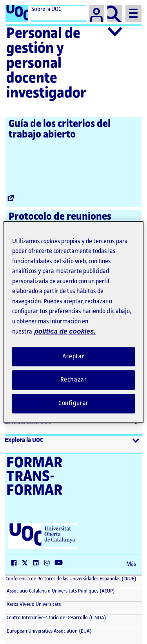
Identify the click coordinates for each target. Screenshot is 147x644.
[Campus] (97, 13)
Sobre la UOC (46, 9)
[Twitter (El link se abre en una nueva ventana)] (27, 563)
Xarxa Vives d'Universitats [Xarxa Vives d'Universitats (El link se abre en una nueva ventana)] (33, 604)
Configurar (74, 403)
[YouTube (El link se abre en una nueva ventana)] (60, 563)
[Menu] (133, 13)
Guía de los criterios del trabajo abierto (60, 129)
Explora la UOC (24, 440)
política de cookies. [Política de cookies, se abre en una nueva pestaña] (65, 331)
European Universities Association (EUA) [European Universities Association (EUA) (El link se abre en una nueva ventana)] (49, 631)
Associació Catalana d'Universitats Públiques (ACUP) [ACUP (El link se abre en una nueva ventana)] (60, 591)
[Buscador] (115, 13)
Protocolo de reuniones (60, 217)
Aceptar (73, 357)
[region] (73, 322)
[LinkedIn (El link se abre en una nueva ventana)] (38, 563)
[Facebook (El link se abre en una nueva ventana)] (16, 563)
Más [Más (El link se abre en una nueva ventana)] (131, 564)
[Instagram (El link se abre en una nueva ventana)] (49, 563)
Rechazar (74, 380)
